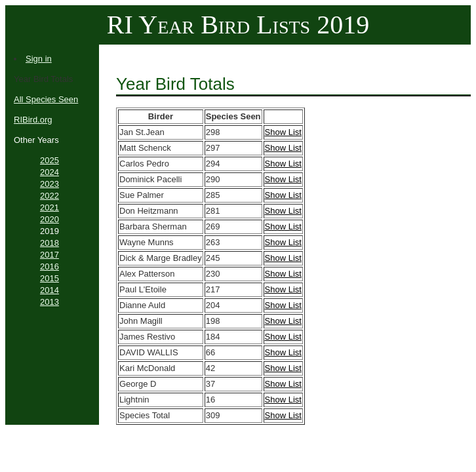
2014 (50, 290)
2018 (50, 243)
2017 (50, 255)
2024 (50, 172)
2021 (50, 207)
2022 (50, 196)
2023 (50, 184)
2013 (50, 302)
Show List (283, 132)
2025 (50, 160)
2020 (50, 219)
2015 (50, 278)
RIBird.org (33, 120)
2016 (50, 266)
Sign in (39, 59)
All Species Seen (46, 99)
